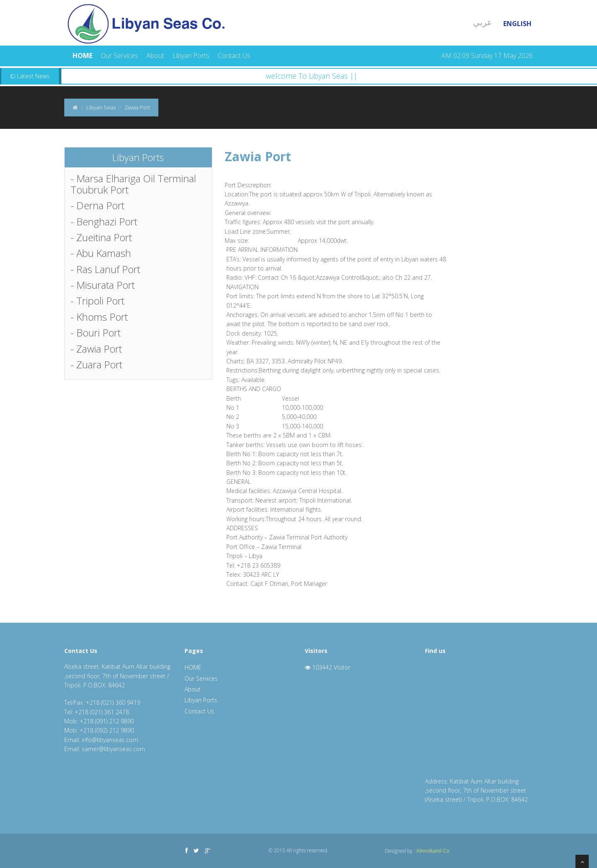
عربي (483, 22)
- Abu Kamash (101, 253)
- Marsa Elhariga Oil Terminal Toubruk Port (133, 184)
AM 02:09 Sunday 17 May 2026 (487, 56)
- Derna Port (97, 205)
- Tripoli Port (97, 301)
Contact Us (234, 56)
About (155, 56)
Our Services (119, 56)
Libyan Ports (191, 56)
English (517, 24)
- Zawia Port (96, 349)
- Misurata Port (103, 285)
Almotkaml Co (433, 851)
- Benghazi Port (104, 221)
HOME (83, 56)
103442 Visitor (328, 667)
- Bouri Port (96, 332)
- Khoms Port (99, 317)
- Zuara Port (96, 364)
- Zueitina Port (101, 237)
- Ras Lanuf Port (105, 269)
